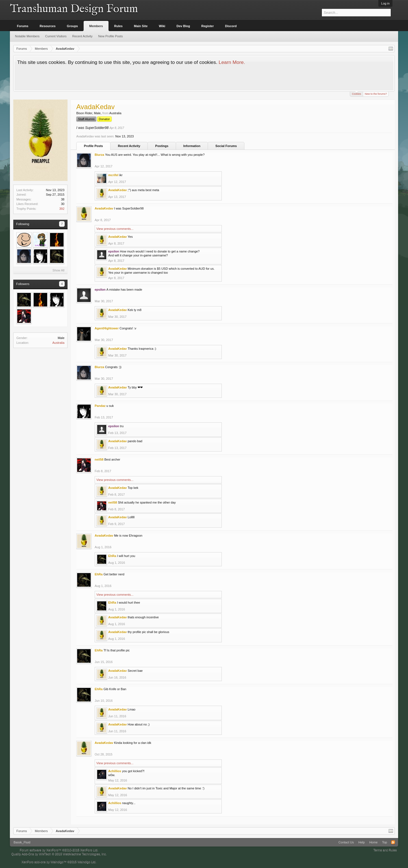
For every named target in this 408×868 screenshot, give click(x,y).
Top (385, 842)
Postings (162, 146)
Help (362, 842)
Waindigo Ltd (86, 862)
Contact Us (346, 842)
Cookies (356, 93)
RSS (393, 842)
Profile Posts (93, 146)
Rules (118, 26)
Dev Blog (183, 26)
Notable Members (27, 36)
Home (373, 842)
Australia (58, 343)
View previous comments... (115, 229)
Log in (385, 3)
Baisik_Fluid (22, 842)
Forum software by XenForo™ (59, 850)
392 (62, 209)
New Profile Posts (111, 36)
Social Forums (226, 146)
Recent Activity (129, 146)
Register (208, 26)
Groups (72, 26)
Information (192, 146)
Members (96, 26)
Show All (58, 270)
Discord (231, 26)
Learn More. (232, 62)
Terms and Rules (385, 850)
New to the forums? (376, 94)
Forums (23, 26)
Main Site (141, 26)
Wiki (162, 26)
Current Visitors (56, 36)
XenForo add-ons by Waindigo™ (44, 862)
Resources (47, 26)
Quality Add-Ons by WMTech (59, 854)
